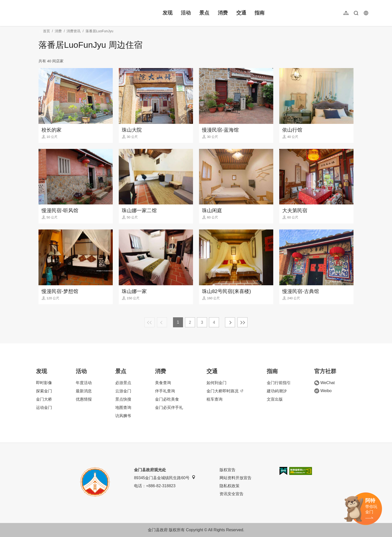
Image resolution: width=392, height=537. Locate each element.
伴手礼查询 (165, 391)
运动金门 (44, 408)
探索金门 (44, 391)
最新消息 (84, 391)
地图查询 (123, 408)
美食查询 (163, 383)
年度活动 (84, 383)
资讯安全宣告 (231, 494)
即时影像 (44, 383)
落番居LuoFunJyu (99, 31)
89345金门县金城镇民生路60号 (165, 478)
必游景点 (123, 383)
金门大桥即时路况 (225, 391)
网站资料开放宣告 (235, 478)
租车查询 (214, 399)
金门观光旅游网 (53, 13)
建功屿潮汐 (277, 391)
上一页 (162, 322)
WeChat (324, 383)
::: (23, 3)
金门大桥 (44, 399)
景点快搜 (123, 399)
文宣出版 (275, 399)
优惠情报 (84, 399)
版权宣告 (227, 470)
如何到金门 (216, 383)
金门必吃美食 (167, 399)
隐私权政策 (229, 486)
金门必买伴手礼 (169, 408)
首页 (46, 31)
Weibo (323, 391)
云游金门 (123, 391)
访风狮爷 (123, 416)
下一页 (230, 322)
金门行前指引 (279, 383)
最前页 (149, 322)
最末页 (242, 322)
